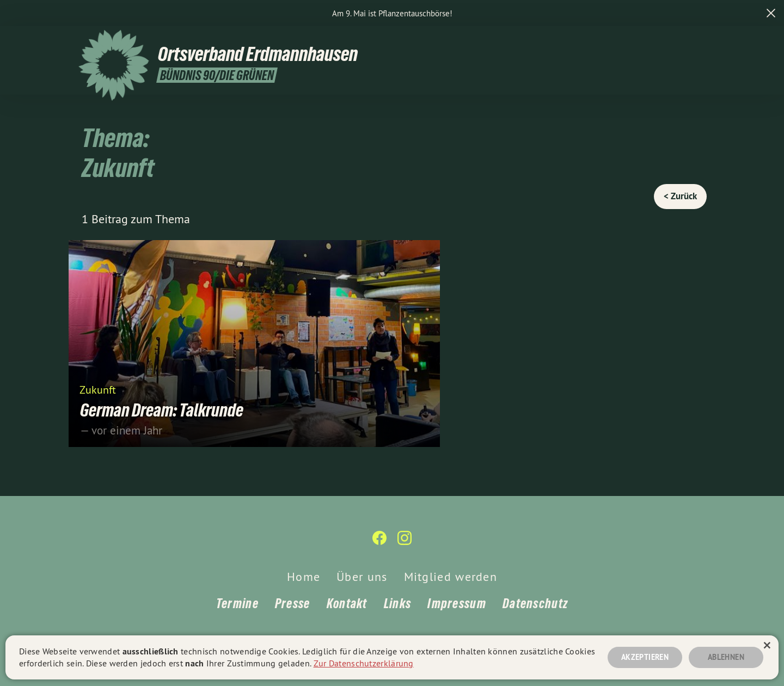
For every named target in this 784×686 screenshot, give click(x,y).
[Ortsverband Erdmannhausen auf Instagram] (700, 41)
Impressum (457, 604)
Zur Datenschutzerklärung (364, 663)
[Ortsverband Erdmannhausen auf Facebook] (683, 41)
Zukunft (98, 389)
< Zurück (680, 196)
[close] (771, 13)
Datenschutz (535, 604)
